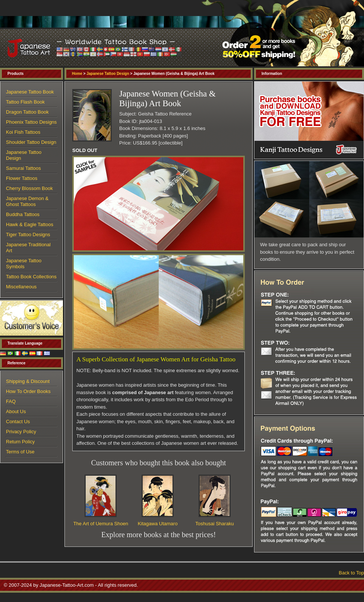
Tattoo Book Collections (31, 277)
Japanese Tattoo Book (30, 92)
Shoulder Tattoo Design (31, 142)
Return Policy (20, 442)
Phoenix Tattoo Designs (31, 122)
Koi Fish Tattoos (23, 132)
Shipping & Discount (28, 381)
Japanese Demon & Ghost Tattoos (27, 201)
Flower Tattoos (22, 178)
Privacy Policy (21, 432)
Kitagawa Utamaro (158, 524)
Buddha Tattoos (23, 214)
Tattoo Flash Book (25, 102)
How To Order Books (28, 391)
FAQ (11, 401)
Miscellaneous (21, 287)
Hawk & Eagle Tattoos (30, 224)
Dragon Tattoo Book (27, 112)
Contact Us (18, 422)
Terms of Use (20, 452)
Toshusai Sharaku (214, 524)
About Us (16, 411)
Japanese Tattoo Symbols (24, 264)
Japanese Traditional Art (28, 248)
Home (77, 74)
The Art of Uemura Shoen (101, 524)
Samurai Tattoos (23, 168)
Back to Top (351, 573)
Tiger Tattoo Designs (28, 235)
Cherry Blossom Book (29, 188)
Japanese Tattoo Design (108, 74)
